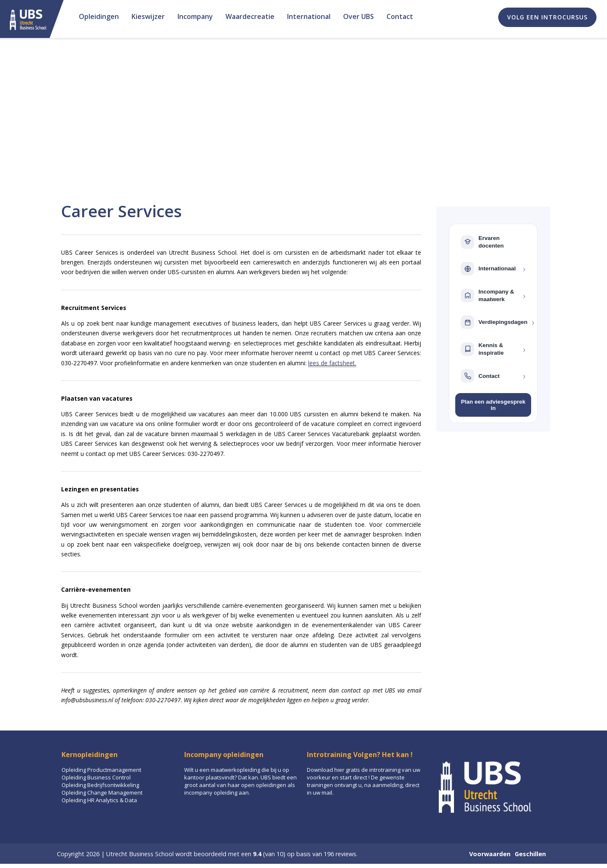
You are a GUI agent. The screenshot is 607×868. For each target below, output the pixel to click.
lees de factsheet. (332, 363)
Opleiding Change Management (102, 793)
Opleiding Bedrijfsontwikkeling (100, 785)
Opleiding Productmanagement (101, 770)
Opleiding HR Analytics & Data (99, 800)
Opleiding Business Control (96, 777)
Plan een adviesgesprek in (493, 405)
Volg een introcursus (547, 17)
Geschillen (530, 854)
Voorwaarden (490, 854)
